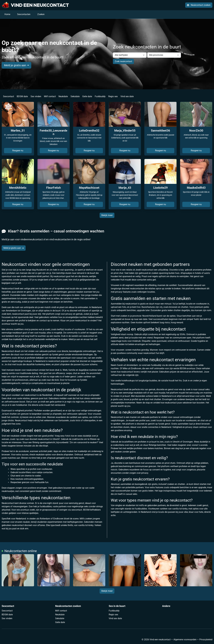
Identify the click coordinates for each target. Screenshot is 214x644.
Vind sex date (127, 96)
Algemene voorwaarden (185, 640)
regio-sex (80, 402)
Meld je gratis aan (16, 65)
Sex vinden (36, 96)
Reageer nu (18, 151)
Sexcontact (9, 96)
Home (7, 14)
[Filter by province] (164, 55)
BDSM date (22, 96)
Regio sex (113, 96)
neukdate (40, 455)
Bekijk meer (107, 215)
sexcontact (77, 510)
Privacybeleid (206, 640)
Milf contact (50, 96)
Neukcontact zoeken (199, 5)
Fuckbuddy (100, 96)
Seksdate (75, 96)
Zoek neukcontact (123, 61)
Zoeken (41, 14)
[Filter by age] (130, 55)
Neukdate (63, 96)
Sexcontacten (24, 14)
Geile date (87, 96)
